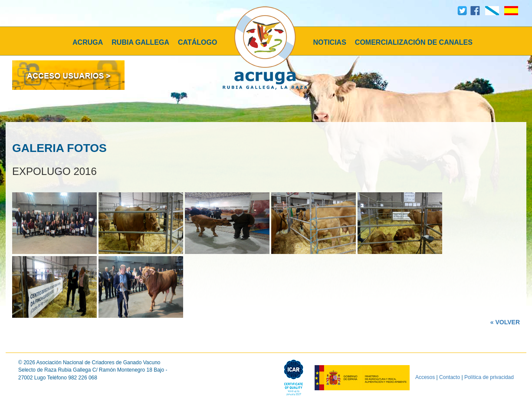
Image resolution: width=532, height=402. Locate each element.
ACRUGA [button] (88, 42)
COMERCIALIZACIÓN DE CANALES (414, 42)
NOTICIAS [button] (329, 42)
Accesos (425, 377)
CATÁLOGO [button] (197, 42)
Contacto (450, 377)
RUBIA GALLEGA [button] (140, 42)
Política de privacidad (489, 377)
